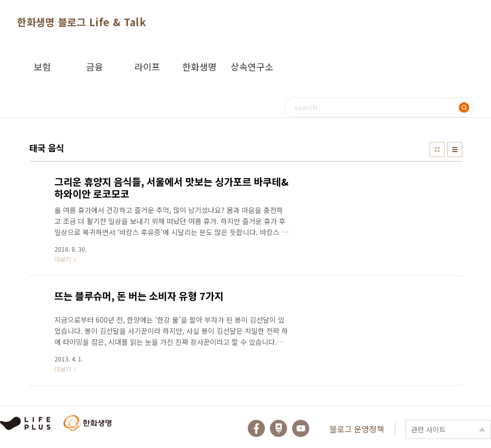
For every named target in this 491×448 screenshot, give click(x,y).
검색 (464, 107)
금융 (95, 66)
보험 (42, 66)
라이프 (147, 66)
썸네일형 (437, 150)
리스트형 (455, 150)
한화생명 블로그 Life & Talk (82, 22)
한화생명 (199, 66)
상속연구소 (252, 66)
